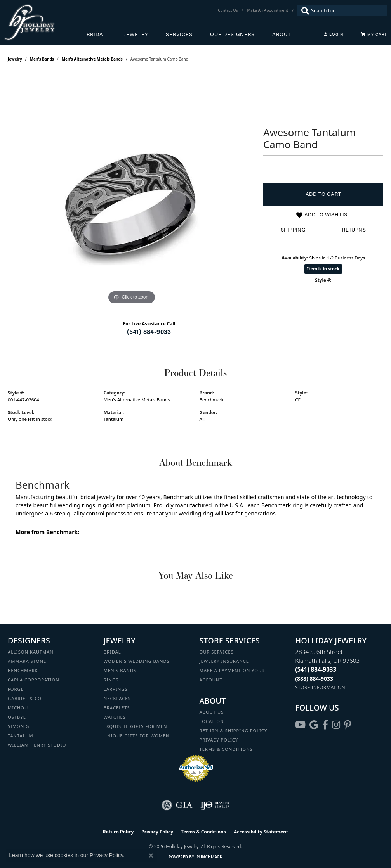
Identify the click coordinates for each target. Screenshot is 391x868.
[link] (229, 10)
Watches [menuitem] (115, 717)
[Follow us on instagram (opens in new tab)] (336, 725)
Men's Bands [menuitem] (120, 670)
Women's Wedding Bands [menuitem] (137, 661)
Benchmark (212, 400)
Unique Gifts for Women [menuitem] (137, 736)
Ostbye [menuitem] (17, 717)
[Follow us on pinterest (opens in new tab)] (348, 725)
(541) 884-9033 (149, 331)
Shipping (293, 230)
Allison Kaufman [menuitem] (31, 652)
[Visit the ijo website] (215, 805)
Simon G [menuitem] (18, 726)
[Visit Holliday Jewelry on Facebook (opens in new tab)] (325, 725)
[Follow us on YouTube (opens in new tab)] (300, 725)
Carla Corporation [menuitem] (34, 680)
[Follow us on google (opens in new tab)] (314, 725)
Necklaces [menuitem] (117, 698)
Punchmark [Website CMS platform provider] (209, 857)
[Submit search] (303, 10)
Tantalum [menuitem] (21, 736)
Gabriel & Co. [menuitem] (25, 698)
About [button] (282, 34)
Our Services (217, 652)
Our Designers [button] (232, 34)
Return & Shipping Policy (234, 731)
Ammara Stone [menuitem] (27, 661)
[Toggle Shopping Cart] (374, 34)
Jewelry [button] (136, 34)
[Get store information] (320, 687)
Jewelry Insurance (224, 661)
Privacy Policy (219, 740)
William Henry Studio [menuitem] (37, 745)
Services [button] (179, 34)
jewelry (15, 59)
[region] (132, 190)
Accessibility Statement (261, 832)
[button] (334, 34)
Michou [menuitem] (18, 708)
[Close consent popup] (151, 856)
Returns (354, 230)
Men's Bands (42, 59)
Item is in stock (323, 269)
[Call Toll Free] (314, 679)
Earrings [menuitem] (116, 689)
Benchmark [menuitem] (23, 670)
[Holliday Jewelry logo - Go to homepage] (45, 22)
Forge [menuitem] (16, 689)
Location (212, 721)
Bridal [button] (96, 34)
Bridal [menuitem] (112, 652)
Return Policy (118, 832)
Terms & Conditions (226, 749)
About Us (212, 712)
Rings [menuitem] (111, 680)
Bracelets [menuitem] (117, 708)
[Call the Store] (316, 669)
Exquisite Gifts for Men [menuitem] (136, 726)
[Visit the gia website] (177, 805)
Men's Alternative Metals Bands (92, 59)
